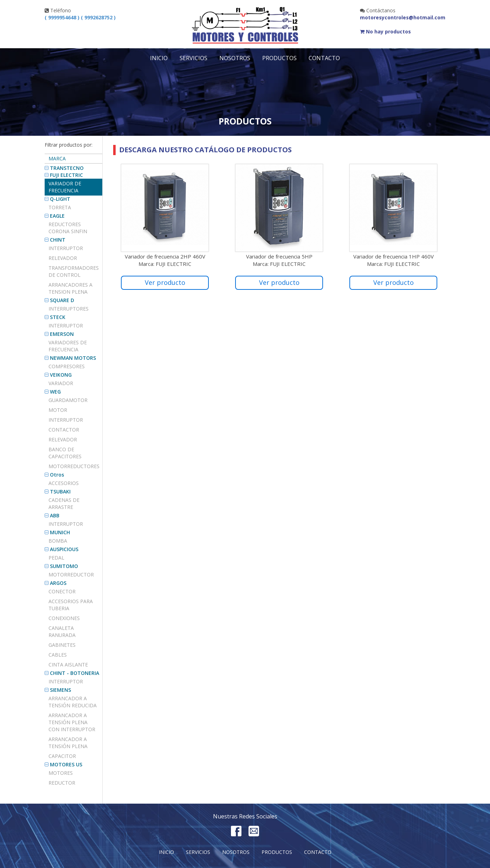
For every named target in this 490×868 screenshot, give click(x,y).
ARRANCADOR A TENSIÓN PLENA (68, 743)
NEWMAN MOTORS (73, 358)
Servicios (194, 58)
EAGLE (57, 216)
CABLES (58, 655)
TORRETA (60, 207)
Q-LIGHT (60, 199)
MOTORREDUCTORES (74, 466)
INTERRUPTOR (66, 325)
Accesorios (64, 483)
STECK (58, 317)
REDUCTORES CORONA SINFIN (68, 228)
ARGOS (58, 583)
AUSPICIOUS (64, 549)
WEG (55, 392)
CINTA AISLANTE (68, 665)
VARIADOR (61, 383)
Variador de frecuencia (65, 187)
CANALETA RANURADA (62, 631)
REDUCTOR (62, 783)
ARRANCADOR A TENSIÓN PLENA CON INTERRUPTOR (72, 722)
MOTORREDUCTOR (71, 575)
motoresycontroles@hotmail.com (403, 17)
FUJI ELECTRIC (66, 175)
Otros (57, 475)
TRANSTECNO (67, 168)
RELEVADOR (63, 439)
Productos (279, 58)
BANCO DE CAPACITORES (65, 453)
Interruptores (69, 309)
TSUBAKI (60, 492)
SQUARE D (62, 300)
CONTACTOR (64, 430)
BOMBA (58, 541)
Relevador (63, 258)
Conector (62, 591)
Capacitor (62, 756)
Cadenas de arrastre (64, 503)
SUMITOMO (64, 566)
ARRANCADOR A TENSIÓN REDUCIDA (73, 702)
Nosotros (235, 58)
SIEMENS (60, 690)
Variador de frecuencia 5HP (279, 256)
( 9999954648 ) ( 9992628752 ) (80, 17)
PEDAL (56, 558)
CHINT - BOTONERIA (75, 673)
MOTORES (61, 773)
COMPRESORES (67, 366)
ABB (55, 515)
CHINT (58, 240)
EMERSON (62, 334)
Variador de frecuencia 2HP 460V (165, 256)
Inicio (159, 58)
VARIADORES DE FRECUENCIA (68, 346)
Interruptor (66, 248)
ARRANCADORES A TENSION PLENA (70, 288)
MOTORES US (66, 764)
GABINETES (62, 645)
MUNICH (60, 532)
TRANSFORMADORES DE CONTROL (74, 271)
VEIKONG (61, 375)
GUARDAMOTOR (68, 400)
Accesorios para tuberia (71, 605)
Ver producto (165, 282)
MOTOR (58, 410)
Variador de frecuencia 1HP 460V (394, 256)
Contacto (324, 58)
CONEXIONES (64, 618)
